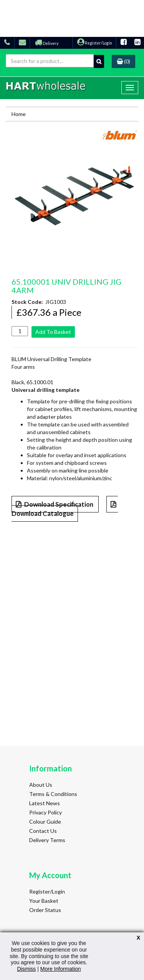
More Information (61, 969)
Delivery (47, 43)
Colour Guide (45, 822)
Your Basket (44, 901)
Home (19, 114)
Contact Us (43, 831)
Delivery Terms (47, 840)
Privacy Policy (46, 812)
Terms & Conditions (53, 794)
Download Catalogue (65, 509)
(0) (123, 61)
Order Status (45, 910)
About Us (41, 785)
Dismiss (26, 969)
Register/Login (95, 43)
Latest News (45, 803)
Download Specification (55, 504)
